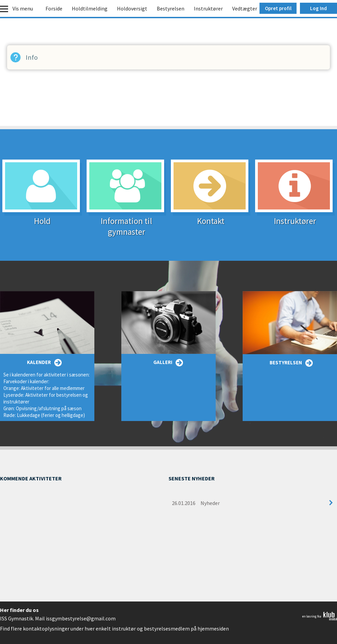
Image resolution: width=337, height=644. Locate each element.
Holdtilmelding (90, 8)
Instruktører (208, 8)
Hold (42, 217)
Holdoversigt (132, 8)
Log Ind (318, 8)
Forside (54, 8)
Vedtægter (245, 8)
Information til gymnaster (126, 222)
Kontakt (211, 217)
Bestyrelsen (171, 8)
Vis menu (23, 8)
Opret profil (278, 8)
